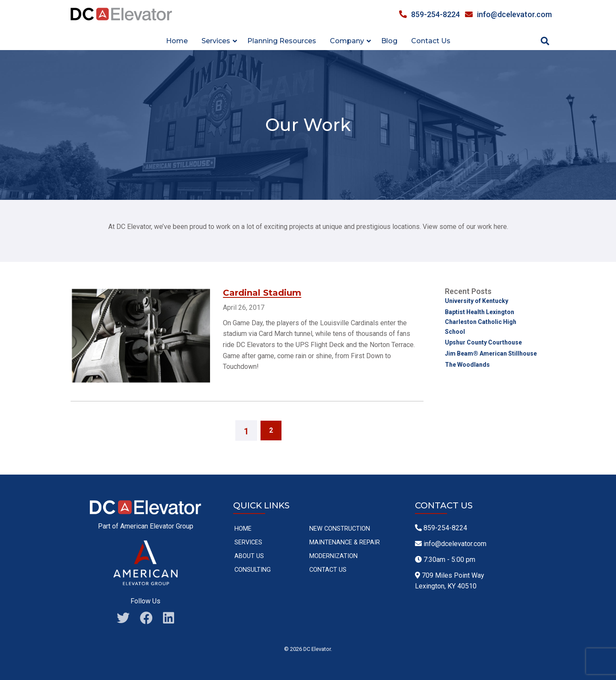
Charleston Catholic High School (481, 327)
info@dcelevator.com (508, 14)
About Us (249, 556)
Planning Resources (282, 41)
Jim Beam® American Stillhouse (491, 353)
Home (177, 41)
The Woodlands (467, 365)
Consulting (253, 570)
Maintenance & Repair (345, 542)
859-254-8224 (429, 14)
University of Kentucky (477, 301)
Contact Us (431, 41)
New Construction (340, 529)
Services (248, 542)
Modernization (333, 556)
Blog (389, 41)
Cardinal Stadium (262, 293)
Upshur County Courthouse (483, 342)
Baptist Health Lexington (480, 312)
